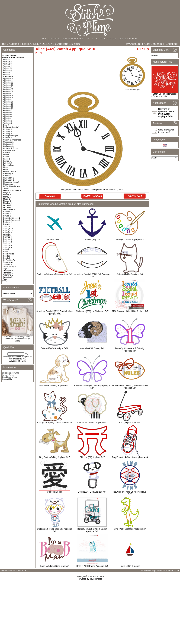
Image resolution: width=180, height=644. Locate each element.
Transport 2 (8, 273)
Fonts (6, 169)
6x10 (77, 44)
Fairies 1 (7, 161)
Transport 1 (8, 271)
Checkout (172, 44)
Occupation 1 (9, 205)
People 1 (7, 214)
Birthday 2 (8, 131)
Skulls (6, 252)
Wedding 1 (8, 277)
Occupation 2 (9, 207)
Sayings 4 (7, 237)
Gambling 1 (8, 174)
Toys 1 (6, 269)
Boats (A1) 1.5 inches (130, 566)
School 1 (7, 250)
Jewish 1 (7, 188)
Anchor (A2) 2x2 (92, 240)
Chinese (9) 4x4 (55, 492)
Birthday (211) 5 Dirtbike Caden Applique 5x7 (92, 530)
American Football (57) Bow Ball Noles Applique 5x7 (130, 387)
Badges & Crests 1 (11, 127)
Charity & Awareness (12, 140)
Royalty (6, 224)
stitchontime (98, 576)
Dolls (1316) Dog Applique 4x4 (92, 492)
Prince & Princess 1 (12, 218)
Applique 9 (8, 123)
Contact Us (7, 379)
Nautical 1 (7, 203)
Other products (160, 96)
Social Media (9, 254)
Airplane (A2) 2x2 (55, 240)
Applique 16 (8, 91)
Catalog (14, 44)
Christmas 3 (8, 146)
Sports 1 (7, 256)
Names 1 (7, 201)
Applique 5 (8, 114)
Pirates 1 (7, 216)
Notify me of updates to (166, 113)
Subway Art (8, 262)
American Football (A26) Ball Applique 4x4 (92, 275)
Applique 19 (8, 98)
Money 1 (7, 197)
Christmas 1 (8, 142)
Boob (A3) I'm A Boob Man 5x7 (54, 566)
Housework (8, 184)
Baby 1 (6, 125)
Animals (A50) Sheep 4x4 (92, 348)
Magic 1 (7, 193)
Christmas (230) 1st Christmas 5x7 (92, 311)
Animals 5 (7, 68)
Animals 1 (7, 60)
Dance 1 (7, 155)
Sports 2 (7, 258)
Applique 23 (8, 108)
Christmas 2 (8, 144)
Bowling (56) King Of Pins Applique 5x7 (130, 493)
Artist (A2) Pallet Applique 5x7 (130, 240)
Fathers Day (8, 165)
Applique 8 (8, 121)
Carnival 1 (8, 138)
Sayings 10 (8, 228)
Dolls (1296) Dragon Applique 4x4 (92, 566)
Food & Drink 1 (10, 171)
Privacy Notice (8, 375)
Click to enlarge (132, 89)
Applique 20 (8, 102)
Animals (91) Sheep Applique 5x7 (92, 423)
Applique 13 (8, 85)
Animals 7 (7, 72)
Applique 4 (8, 112)
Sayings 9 (7, 247)
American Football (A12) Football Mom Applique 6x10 (54, 313)
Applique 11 (8, 81)
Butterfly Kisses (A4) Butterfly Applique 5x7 (92, 387)
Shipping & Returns (10, 373)
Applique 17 (8, 93)
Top (4, 44)
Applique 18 (8, 95)
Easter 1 (7, 157)
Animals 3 (7, 64)
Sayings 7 (7, 243)
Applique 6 (8, 117)
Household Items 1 (11, 182)
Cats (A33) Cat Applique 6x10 (54, 348)
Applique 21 (8, 104)
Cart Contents (153, 44)
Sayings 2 (7, 233)
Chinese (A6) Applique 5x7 (92, 457)
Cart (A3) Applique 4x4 (130, 423)
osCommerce (96, 579)
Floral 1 (6, 167)
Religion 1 (7, 222)
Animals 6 (7, 70)
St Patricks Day (10, 260)
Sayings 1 (7, 226)
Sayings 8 (7, 245)
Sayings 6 (7, 241)
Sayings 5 (7, 239)
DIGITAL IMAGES (10, 55)
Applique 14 (8, 87)
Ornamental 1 (9, 209)
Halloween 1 (9, 178)
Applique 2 (8, 100)
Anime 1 (7, 74)
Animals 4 (7, 66)
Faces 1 (7, 159)
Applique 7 (8, 119)
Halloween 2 (9, 180)
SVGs (5, 281)
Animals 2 (7, 62)
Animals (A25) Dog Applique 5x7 (55, 385)
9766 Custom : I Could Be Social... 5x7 (130, 311)
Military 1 (7, 195)
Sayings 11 (8, 231)
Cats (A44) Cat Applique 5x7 (130, 274)
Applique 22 (8, 106)
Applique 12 (8, 83)
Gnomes (7, 176)
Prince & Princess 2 (12, 220)
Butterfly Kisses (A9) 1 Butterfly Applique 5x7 (130, 350)
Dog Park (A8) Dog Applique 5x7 (54, 457)
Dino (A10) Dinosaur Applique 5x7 (130, 529)
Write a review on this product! (166, 131)
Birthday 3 (8, 133)
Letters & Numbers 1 (12, 190)
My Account (133, 44)
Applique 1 (64, 44)
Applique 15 (8, 89)
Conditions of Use (10, 377)
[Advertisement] (90, 610)
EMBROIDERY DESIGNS (38, 44)
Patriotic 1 (7, 212)
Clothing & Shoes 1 (11, 148)
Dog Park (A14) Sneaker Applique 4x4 (130, 457)
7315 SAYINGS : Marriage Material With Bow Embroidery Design (17, 338)
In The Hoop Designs (12, 186)
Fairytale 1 (8, 163)
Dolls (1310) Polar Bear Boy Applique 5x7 (54, 530)
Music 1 (7, 199)
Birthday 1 (8, 129)
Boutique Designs (11, 136)
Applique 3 (8, 110)
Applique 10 (8, 79)
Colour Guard (9, 150)
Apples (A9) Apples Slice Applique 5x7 (54, 274)
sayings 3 (7, 235)
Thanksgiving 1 (10, 266)
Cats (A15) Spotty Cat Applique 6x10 (54, 423)
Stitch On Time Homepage (165, 94)
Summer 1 (8, 264)
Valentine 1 (8, 275)
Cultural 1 (7, 152)
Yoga (5, 279)
